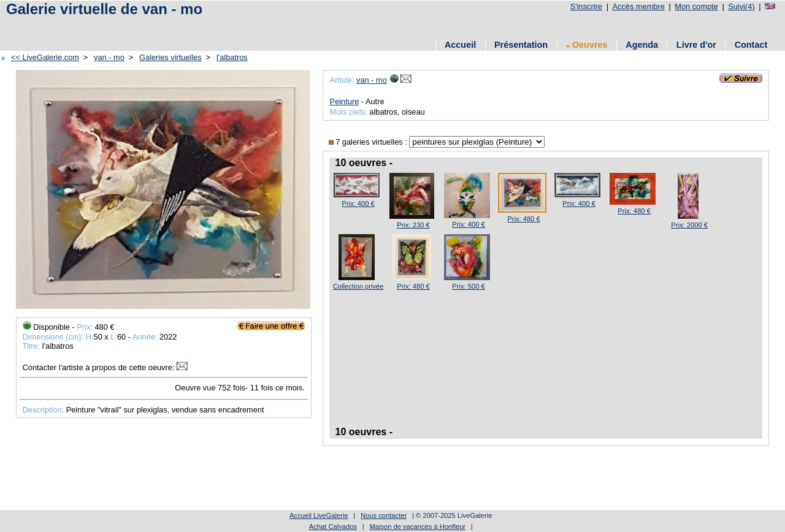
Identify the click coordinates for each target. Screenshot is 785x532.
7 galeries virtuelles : (369, 142)
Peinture (345, 101)
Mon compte (696, 6)
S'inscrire (586, 6)
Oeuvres (587, 45)
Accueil (460, 45)
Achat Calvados (333, 526)
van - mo (109, 57)
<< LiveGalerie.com (45, 57)
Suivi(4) (741, 6)
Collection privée (358, 286)
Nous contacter (384, 515)
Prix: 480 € (523, 219)
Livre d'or (696, 45)
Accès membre (638, 6)
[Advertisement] (226, 26)
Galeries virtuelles (170, 57)
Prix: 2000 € (689, 225)
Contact (751, 45)
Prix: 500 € (468, 286)
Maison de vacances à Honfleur (417, 526)
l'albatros (232, 57)
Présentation (521, 45)
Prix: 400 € (358, 203)
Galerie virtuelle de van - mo (104, 9)
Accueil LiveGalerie (319, 515)
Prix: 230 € (413, 225)
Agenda (642, 45)
